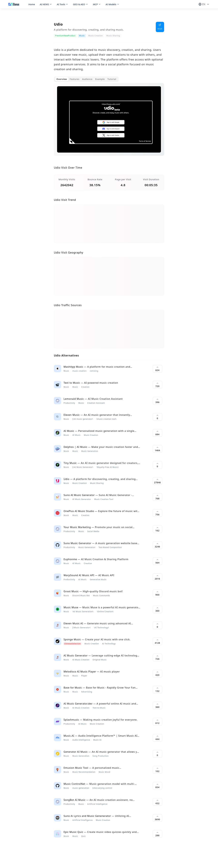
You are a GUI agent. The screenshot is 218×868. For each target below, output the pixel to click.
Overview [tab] (62, 79)
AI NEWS (46, 4)
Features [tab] (74, 79)
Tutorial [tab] (112, 79)
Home (32, 4)
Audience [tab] (87, 79)
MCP (97, 4)
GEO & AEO (80, 4)
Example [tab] (100, 79)
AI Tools (62, 4)
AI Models (112, 4)
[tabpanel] (109, 122)
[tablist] (86, 79)
